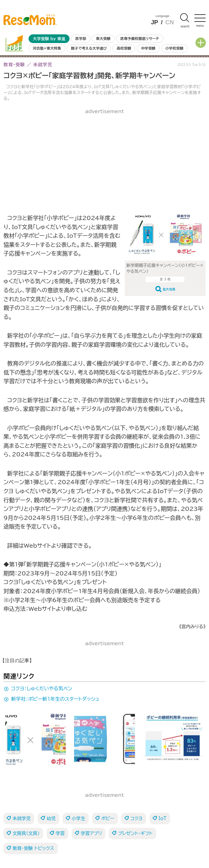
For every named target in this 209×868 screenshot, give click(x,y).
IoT (163, 819)
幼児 (51, 819)
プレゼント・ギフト (135, 833)
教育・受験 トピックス (33, 848)
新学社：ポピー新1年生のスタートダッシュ (55, 699)
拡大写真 (169, 289)
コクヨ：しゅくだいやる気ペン (42, 689)
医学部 (81, 39)
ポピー (108, 819)
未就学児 (22, 819)
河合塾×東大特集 (47, 48)
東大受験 (103, 39)
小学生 (78, 819)
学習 (60, 833)
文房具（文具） (26, 833)
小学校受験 (174, 48)
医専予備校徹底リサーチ (140, 39)
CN (170, 22)
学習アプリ (91, 833)
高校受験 (124, 48)
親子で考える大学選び (89, 48)
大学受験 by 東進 (49, 39)
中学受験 (148, 48)
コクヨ (136, 819)
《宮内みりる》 (192, 627)
